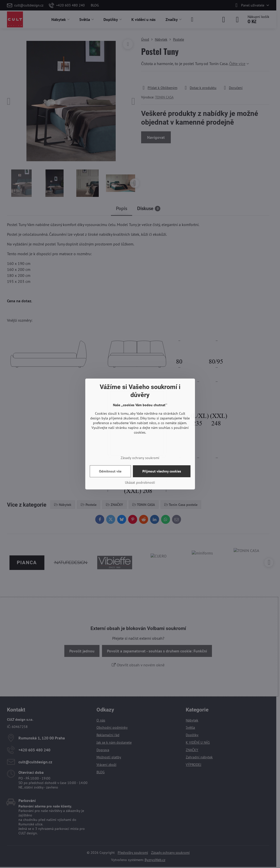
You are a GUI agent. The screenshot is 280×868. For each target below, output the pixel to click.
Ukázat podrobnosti (140, 482)
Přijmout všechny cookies (162, 471)
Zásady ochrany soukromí (140, 458)
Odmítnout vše (110, 471)
